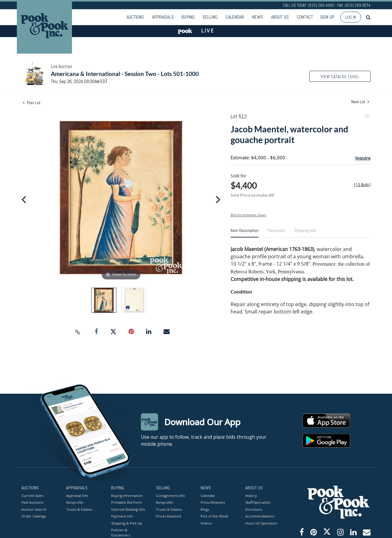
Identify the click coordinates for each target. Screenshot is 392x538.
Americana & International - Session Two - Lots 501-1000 (125, 74)
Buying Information (127, 495)
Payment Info (122, 516)
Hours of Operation (261, 523)
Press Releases (213, 502)
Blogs (205, 509)
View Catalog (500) (340, 77)
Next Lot (360, 102)
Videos (206, 523)
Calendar (235, 17)
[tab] (245, 233)
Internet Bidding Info (128, 509)
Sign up (327, 17)
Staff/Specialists (258, 502)
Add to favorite (367, 117)
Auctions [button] (135, 17)
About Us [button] (280, 17)
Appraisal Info (77, 495)
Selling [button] (210, 17)
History (251, 495)
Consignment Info (170, 495)
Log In (351, 17)
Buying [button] (188, 17)
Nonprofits (75, 502)
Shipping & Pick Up (127, 523)
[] (362, 185)
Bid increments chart (248, 215)
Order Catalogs (34, 516)
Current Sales (32, 495)
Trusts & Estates (79, 509)
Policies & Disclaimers (121, 532)
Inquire (363, 158)
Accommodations (260, 516)
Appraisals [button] (163, 17)
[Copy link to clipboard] (78, 332)
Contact (305, 17)
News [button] (258, 17)
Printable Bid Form (127, 502)
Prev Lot (32, 103)
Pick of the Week (214, 516)
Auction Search (34, 509)
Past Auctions (32, 502)
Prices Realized (168, 516)
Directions (254, 509)
